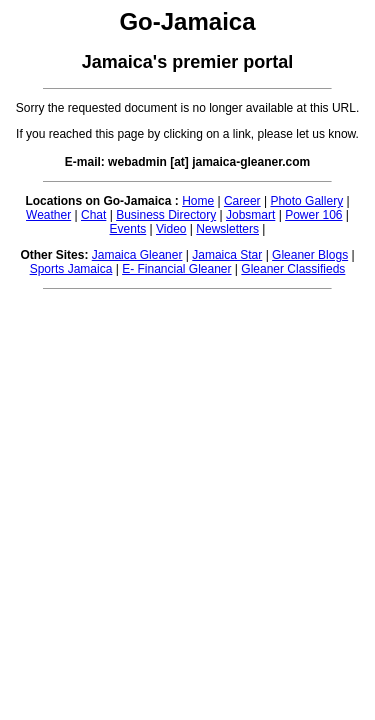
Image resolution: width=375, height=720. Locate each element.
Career (242, 201)
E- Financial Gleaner (176, 269)
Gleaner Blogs (310, 255)
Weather (48, 215)
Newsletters (227, 229)
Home (198, 201)
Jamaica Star (227, 255)
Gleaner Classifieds (293, 269)
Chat (93, 215)
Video (171, 229)
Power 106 (313, 215)
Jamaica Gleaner (137, 255)
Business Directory (166, 215)
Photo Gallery (306, 201)
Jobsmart (250, 215)
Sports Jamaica (71, 269)
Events (128, 229)
